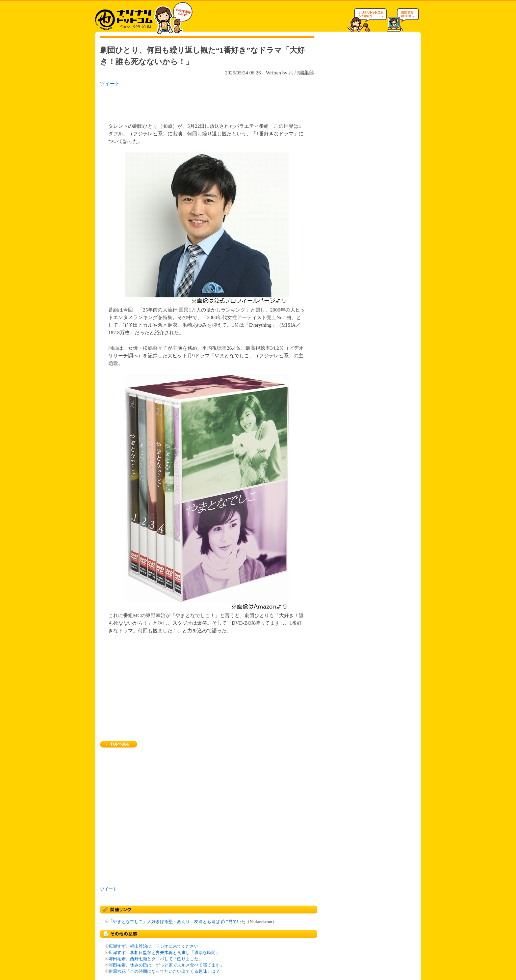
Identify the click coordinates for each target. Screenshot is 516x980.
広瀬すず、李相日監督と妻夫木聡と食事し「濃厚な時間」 (164, 953)
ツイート (110, 83)
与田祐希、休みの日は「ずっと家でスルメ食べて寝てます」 (166, 965)
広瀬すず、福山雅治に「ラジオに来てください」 (156, 946)
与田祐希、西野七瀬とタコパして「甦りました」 (156, 959)
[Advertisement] (185, 103)
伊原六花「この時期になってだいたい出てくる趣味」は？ (164, 971)
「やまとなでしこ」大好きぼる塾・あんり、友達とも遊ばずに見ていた (177, 922)
